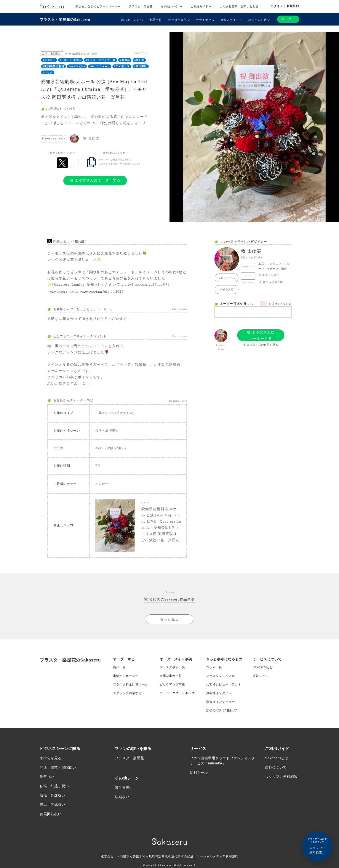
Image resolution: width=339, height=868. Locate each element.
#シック (48, 72)
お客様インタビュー (220, 693)
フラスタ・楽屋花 (141, 6)
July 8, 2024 (113, 291)
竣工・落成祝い (53, 805)
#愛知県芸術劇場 (53, 66)
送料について (276, 767)
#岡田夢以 (141, 66)
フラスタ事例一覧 (172, 667)
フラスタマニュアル (220, 676)
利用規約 (149, 856)
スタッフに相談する (127, 693)
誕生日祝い (124, 788)
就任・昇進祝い (53, 795)
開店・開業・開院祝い (58, 767)
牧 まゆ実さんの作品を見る (261, 345)
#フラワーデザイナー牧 (100, 60)
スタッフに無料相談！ (317, 846)
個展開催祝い (51, 814)
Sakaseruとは (263, 667)
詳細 (94, 54)
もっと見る (169, 619)
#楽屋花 (125, 60)
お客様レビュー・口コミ (224, 684)
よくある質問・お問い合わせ (239, 6)
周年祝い (47, 777)
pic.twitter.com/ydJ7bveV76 (146, 284)
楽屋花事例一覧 (171, 676)
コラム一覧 (214, 667)
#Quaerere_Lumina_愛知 (73, 284)
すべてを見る (51, 758)
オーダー (288, 19)
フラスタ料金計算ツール (131, 684)
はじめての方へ (132, 20)
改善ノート (261, 676)
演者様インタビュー (220, 702)
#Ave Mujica (77, 66)
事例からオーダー (126, 676)
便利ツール (199, 773)
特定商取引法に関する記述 (174, 856)
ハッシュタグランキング (177, 693)
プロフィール (227, 278)
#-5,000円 (49, 60)
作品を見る (227, 289)
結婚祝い (122, 797)
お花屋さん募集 (128, 856)
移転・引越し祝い (54, 786)
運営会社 (107, 856)
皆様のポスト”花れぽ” (222, 710)
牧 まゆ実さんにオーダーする (95, 180)
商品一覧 (156, 20)
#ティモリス (122, 66)
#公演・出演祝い (70, 60)
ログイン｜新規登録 (285, 6)
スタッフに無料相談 (281, 777)
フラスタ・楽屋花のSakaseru (65, 20)
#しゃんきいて (108, 284)
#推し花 (139, 60)
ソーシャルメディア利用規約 (217, 856)
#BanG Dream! (100, 66)
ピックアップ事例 (172, 684)
